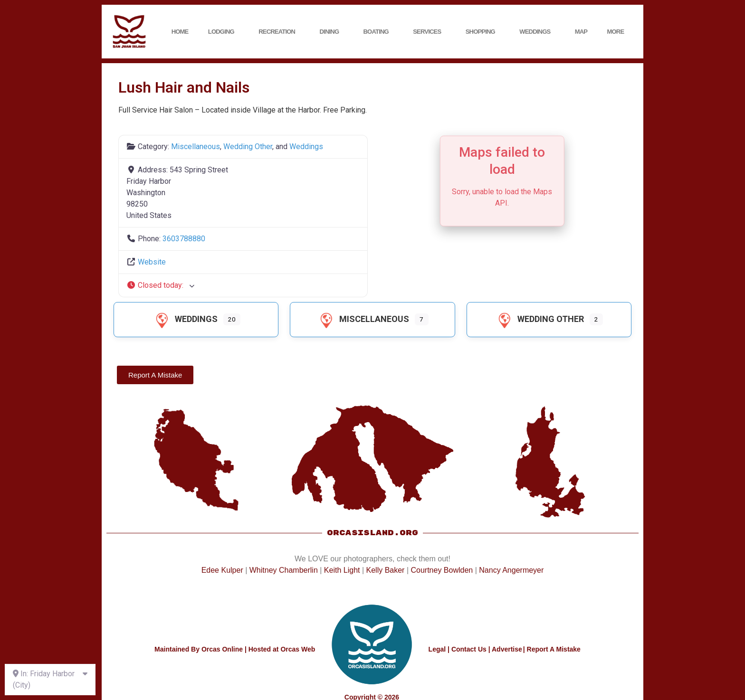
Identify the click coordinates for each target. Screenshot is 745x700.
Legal (437, 649)
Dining (332, 32)
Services (429, 32)
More (618, 32)
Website (152, 262)
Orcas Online (222, 649)
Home (180, 32)
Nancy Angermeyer (511, 570)
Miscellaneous (196, 147)
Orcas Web (298, 649)
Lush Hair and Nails (184, 87)
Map (581, 32)
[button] (243, 285)
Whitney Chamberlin (284, 570)
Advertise (507, 649)
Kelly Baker (386, 570)
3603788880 (184, 239)
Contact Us (469, 649)
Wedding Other (248, 147)
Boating (378, 32)
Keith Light (342, 570)
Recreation (279, 32)
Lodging (224, 32)
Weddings (537, 32)
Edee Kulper (222, 570)
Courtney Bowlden (442, 570)
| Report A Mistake (552, 649)
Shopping (483, 32)
